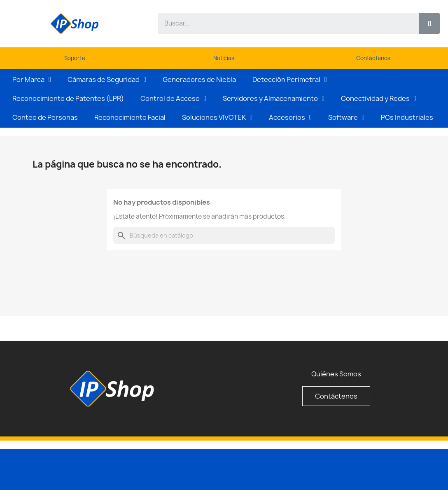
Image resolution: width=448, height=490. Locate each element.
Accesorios (290, 117)
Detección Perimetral (290, 79)
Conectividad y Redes (379, 98)
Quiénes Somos (336, 374)
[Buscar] (224, 236)
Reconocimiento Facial (130, 117)
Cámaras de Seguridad (107, 79)
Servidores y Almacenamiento (274, 98)
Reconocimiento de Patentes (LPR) (68, 98)
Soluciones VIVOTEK (217, 117)
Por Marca (32, 79)
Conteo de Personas (45, 117)
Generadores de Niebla (199, 79)
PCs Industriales (407, 117)
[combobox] (284, 23)
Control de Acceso (173, 98)
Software (346, 117)
